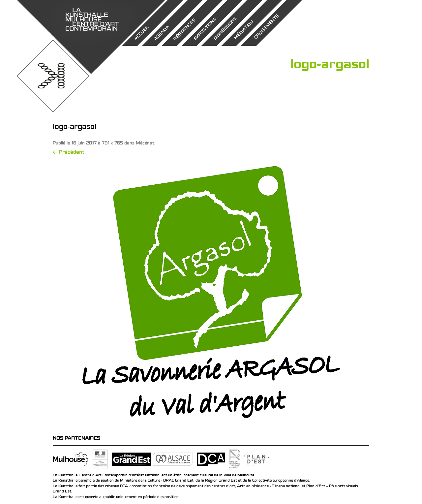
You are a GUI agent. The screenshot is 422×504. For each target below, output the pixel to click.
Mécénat (145, 144)
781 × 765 (112, 144)
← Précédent (69, 153)
